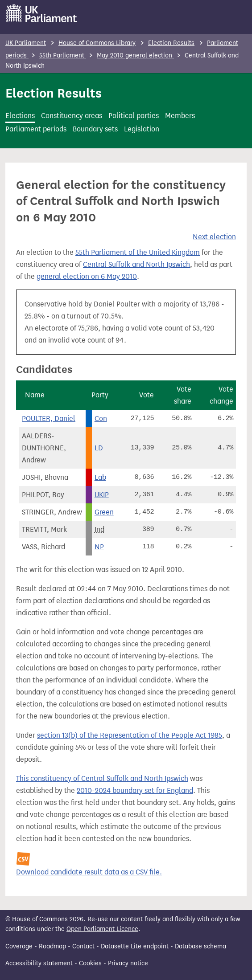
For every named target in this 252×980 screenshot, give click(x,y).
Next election (214, 237)
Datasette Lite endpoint (135, 946)
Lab (100, 477)
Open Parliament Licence (102, 929)
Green (104, 512)
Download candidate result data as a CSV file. (89, 872)
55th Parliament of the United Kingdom (138, 252)
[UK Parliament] (42, 13)
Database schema (200, 946)
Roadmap (52, 946)
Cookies (90, 963)
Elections (20, 116)
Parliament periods (36, 129)
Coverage (19, 946)
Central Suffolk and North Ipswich (136, 264)
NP (99, 547)
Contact (83, 946)
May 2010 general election (135, 55)
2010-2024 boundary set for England (135, 790)
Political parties (134, 116)
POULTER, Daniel (49, 419)
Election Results (171, 43)
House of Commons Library (97, 43)
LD (99, 448)
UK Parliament (26, 43)
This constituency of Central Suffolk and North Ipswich (102, 778)
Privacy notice (128, 963)
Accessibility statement (39, 963)
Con (101, 419)
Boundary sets (95, 129)
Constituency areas (72, 116)
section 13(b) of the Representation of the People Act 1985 (130, 735)
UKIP (102, 495)
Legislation (142, 129)
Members (180, 116)
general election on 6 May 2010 (87, 276)
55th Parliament (63, 55)
